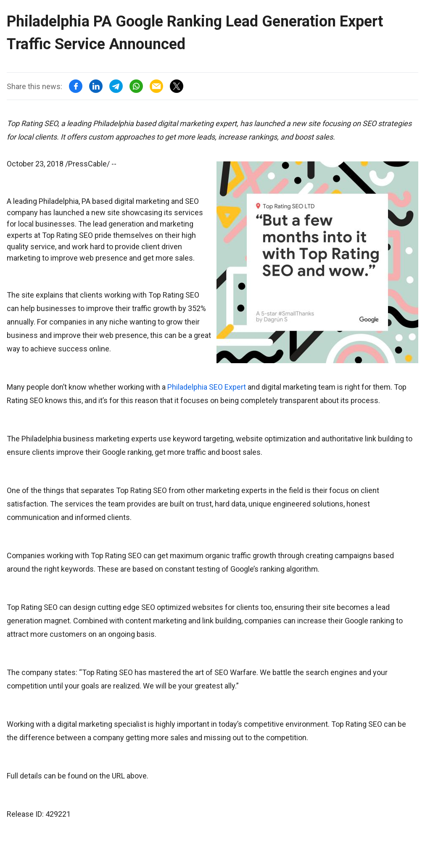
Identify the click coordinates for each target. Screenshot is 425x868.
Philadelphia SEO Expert (207, 387)
